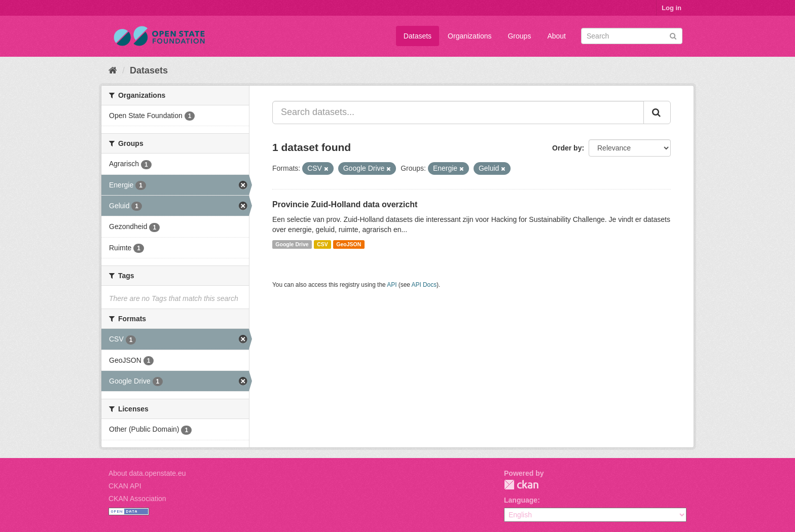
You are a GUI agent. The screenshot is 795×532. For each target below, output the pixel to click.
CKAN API (125, 486)
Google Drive (292, 244)
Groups (519, 36)
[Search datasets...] (458, 112)
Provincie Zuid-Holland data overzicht (345, 204)
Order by (567, 148)
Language (521, 500)
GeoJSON (349, 244)
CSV (322, 244)
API (392, 285)
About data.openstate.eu (147, 473)
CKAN (521, 485)
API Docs (424, 285)
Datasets (418, 36)
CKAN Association (137, 499)
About (556, 36)
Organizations (469, 36)
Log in (672, 8)
